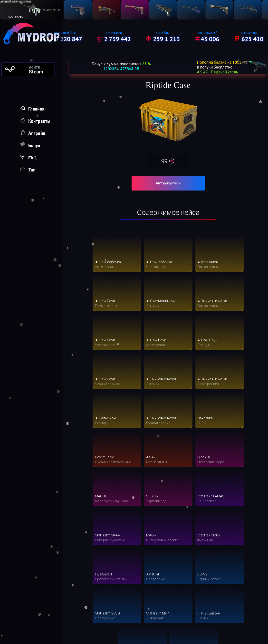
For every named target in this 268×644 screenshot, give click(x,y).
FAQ (29, 158)
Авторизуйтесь (168, 183)
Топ (28, 170)
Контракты (35, 121)
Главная (33, 109)
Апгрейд (33, 133)
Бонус (30, 146)
